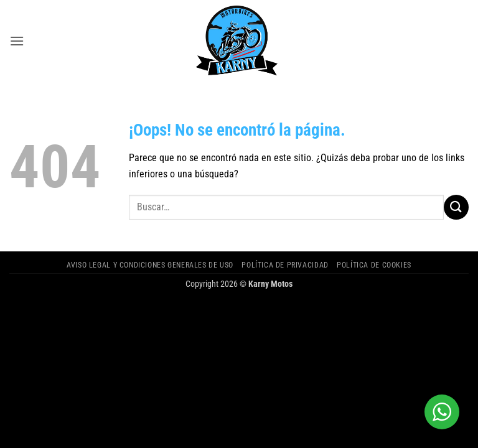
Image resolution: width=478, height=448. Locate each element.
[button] (17, 41)
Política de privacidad (285, 265)
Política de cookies (374, 265)
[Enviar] (456, 207)
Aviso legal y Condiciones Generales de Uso (150, 265)
